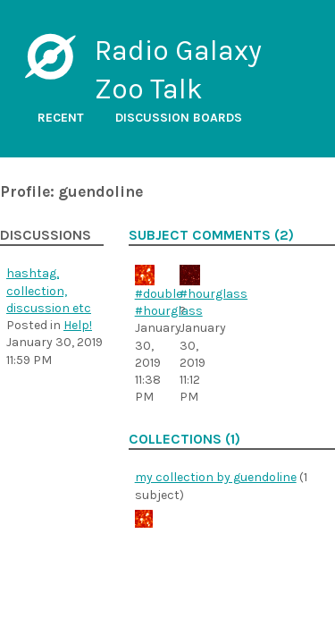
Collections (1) (184, 439)
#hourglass (169, 311)
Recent (61, 118)
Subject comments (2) (211, 235)
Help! (78, 325)
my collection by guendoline (216, 477)
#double (159, 294)
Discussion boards (179, 118)
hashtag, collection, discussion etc (49, 291)
